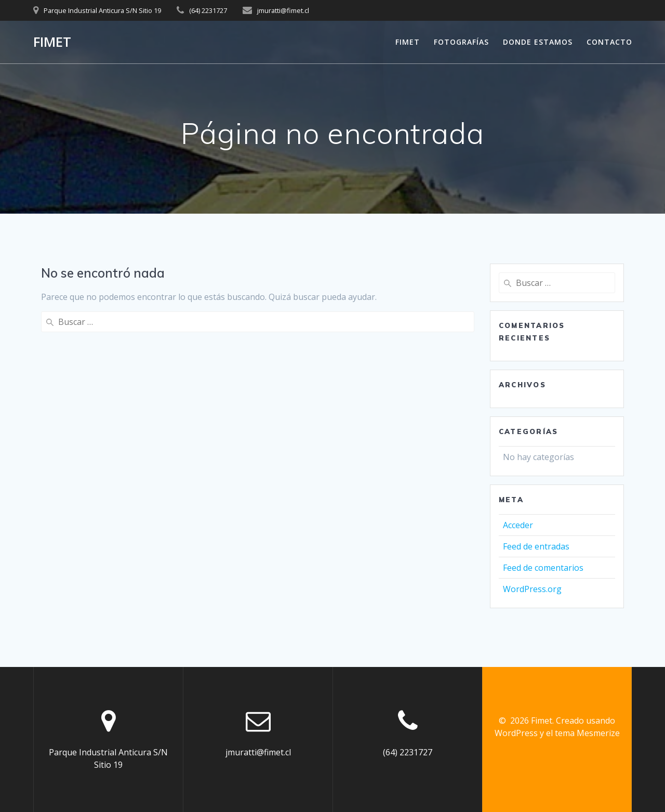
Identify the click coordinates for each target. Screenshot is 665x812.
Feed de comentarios (543, 568)
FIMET (408, 42)
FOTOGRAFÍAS (461, 42)
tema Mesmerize (587, 733)
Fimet (52, 42)
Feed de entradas (536, 546)
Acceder (518, 525)
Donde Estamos (538, 42)
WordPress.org (532, 589)
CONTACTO (609, 42)
